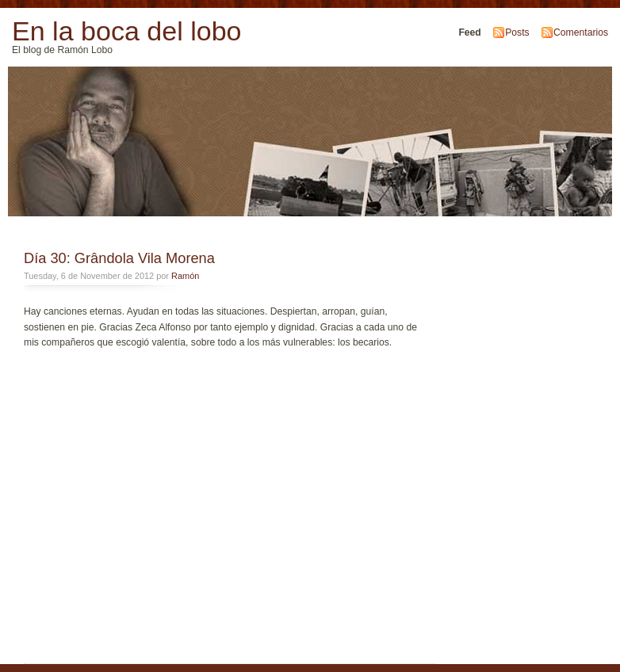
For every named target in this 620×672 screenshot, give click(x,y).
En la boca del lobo (126, 31)
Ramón (185, 276)
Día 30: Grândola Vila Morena (119, 258)
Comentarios (581, 32)
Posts (517, 32)
